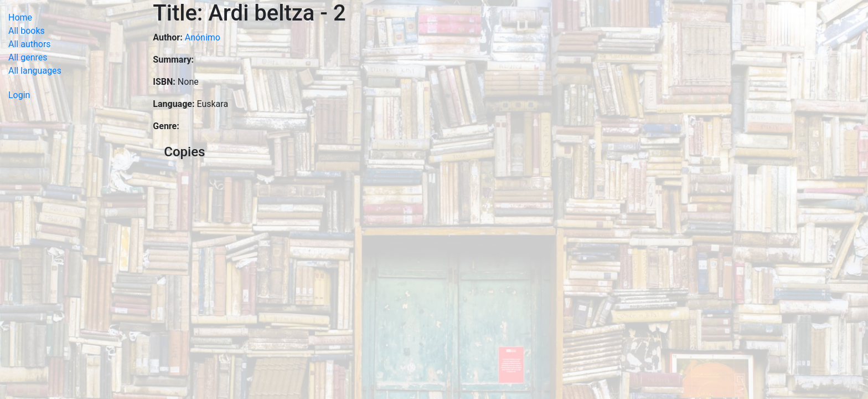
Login (19, 95)
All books (27, 31)
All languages (35, 71)
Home (20, 17)
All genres (28, 57)
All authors (30, 44)
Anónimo (203, 37)
